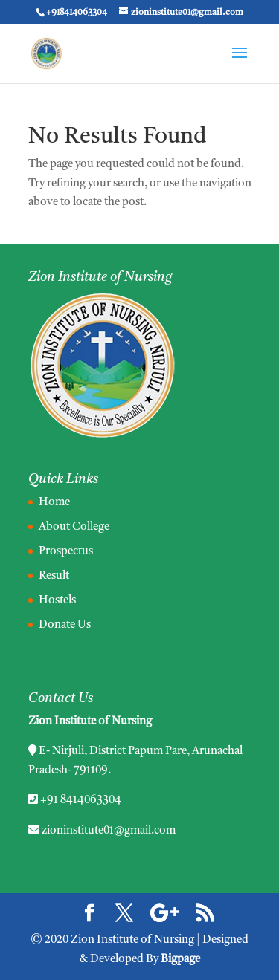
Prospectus (66, 552)
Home (54, 503)
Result (54, 576)
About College (74, 527)
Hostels (57, 601)
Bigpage (180, 960)
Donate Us (65, 625)
